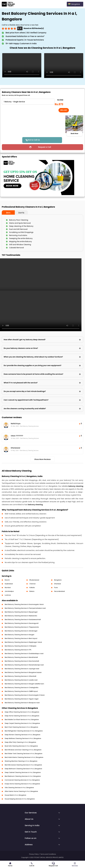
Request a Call (45, 147)
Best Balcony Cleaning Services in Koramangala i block (24, 604)
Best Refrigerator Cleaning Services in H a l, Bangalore (24, 731)
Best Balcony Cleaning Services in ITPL (18, 650)
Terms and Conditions (48, 854)
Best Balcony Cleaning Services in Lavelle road (21, 680)
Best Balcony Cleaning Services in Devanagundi (22, 623)
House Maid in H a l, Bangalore (15, 795)
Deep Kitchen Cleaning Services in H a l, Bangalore (22, 735)
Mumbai (8, 588)
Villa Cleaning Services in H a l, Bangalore (19, 788)
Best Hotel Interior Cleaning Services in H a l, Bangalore (24, 757)
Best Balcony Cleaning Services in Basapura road (22, 703)
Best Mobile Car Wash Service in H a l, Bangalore (22, 720)
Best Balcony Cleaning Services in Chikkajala (20, 646)
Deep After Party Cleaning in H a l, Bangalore (20, 742)
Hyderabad (9, 584)
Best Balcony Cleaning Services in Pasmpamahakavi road (25, 608)
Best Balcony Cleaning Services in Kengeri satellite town (24, 684)
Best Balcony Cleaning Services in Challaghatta (22, 688)
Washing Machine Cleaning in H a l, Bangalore (21, 761)
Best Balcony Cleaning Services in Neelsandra (21, 616)
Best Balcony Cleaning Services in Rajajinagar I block (23, 642)
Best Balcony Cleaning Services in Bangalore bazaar (23, 672)
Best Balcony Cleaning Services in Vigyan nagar (22, 699)
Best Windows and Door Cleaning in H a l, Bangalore (23, 750)
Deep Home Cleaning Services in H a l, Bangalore (22, 716)
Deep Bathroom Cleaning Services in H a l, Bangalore (23, 769)
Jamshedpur (9, 591)
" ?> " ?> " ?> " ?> (28, 102)
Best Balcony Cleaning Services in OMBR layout (21, 691)
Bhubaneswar (34, 580)
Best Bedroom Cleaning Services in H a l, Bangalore (23, 776)
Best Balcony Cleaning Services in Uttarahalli (20, 676)
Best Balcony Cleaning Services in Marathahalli (21, 657)
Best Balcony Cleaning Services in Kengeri (19, 635)
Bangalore (58, 580)
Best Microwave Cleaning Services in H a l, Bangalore (23, 765)
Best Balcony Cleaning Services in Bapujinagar (21, 612)
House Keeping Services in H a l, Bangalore (20, 799)
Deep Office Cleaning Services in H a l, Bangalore (22, 712)
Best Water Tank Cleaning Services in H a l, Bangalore (23, 754)
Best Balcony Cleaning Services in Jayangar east (22, 669)
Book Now (74, 134)
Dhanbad (58, 584)
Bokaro (32, 591)
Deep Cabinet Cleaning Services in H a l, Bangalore (23, 772)
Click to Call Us (33, 140)
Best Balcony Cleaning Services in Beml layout (21, 638)
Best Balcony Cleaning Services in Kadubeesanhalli (23, 620)
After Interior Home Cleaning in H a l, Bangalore (21, 791)
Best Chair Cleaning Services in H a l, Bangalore (21, 727)
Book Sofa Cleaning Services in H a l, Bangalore (21, 746)
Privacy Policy (34, 854)
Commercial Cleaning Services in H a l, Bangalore (22, 780)
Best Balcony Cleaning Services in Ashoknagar (21, 631)
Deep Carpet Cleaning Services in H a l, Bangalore (22, 723)
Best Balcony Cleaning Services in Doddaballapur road (24, 654)
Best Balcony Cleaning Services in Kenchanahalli (22, 661)
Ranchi (7, 580)
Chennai (32, 584)
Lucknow (8, 595)
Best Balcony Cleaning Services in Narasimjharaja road (24, 665)
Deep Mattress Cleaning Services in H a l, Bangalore (23, 738)
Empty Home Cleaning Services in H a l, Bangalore (22, 784)
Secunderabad (60, 591)
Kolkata (32, 588)
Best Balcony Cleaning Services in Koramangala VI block (25, 695)
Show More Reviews (42, 459)
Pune (56, 588)
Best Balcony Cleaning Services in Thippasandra (22, 627)
